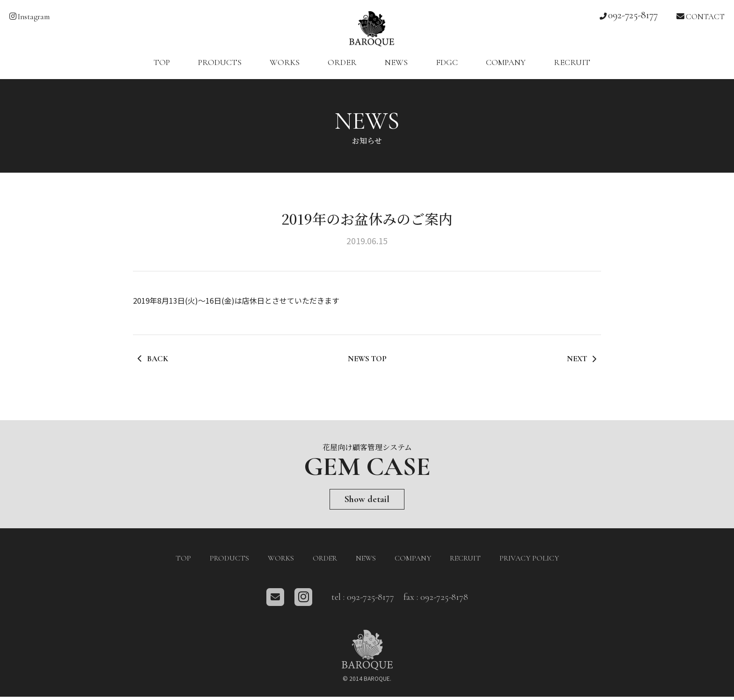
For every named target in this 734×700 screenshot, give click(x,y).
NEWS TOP (367, 364)
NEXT (581, 364)
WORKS (285, 67)
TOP (162, 67)
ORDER (342, 67)
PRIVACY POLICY (529, 561)
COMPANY (506, 67)
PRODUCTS (220, 67)
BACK (154, 364)
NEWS (396, 67)
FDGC (447, 67)
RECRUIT (572, 67)
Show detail (367, 503)
